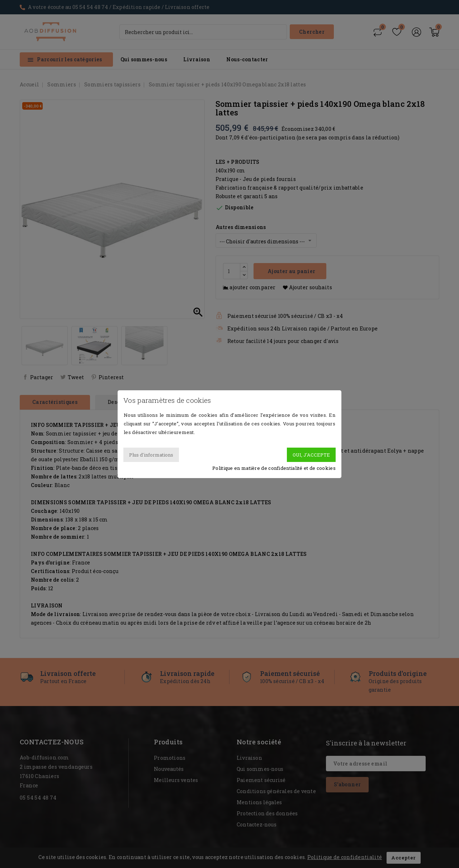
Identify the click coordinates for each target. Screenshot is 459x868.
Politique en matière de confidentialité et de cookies (274, 468)
